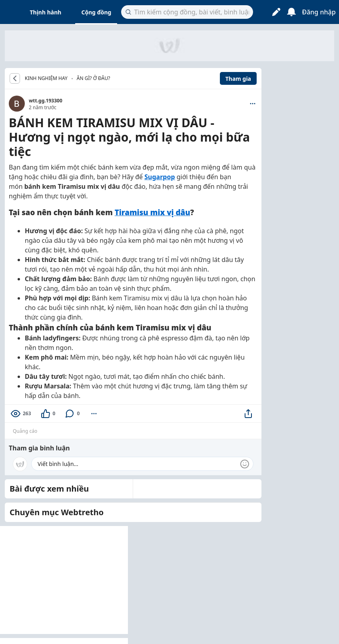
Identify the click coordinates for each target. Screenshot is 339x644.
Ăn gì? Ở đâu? (94, 78)
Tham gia (238, 79)
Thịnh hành (46, 12)
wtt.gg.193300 (46, 101)
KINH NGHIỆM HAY (46, 78)
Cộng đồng (96, 12)
